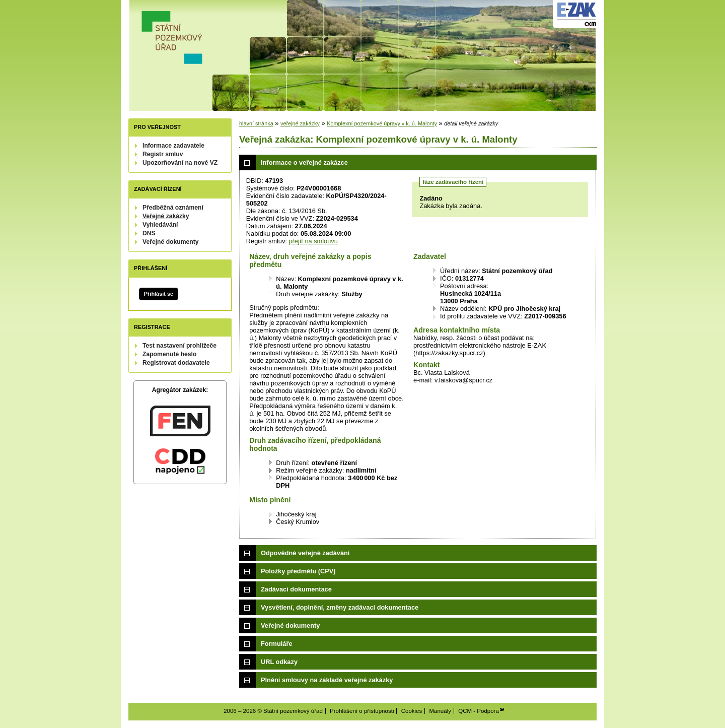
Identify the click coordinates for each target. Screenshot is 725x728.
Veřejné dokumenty (170, 242)
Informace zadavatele (173, 146)
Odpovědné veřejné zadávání (305, 553)
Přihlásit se (159, 294)
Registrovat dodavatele (176, 363)
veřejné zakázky (300, 123)
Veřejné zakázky (166, 216)
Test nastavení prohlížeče (179, 346)
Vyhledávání (160, 225)
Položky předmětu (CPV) (298, 571)
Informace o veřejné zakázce (304, 162)
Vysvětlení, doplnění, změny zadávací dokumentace (340, 607)
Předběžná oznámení (173, 208)
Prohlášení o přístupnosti (362, 711)
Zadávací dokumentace (296, 589)
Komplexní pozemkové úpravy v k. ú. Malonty (382, 123)
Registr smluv (163, 154)
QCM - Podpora (479, 711)
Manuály (440, 711)
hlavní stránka (256, 123)
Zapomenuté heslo (169, 354)
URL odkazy (279, 662)
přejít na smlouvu (313, 241)
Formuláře (277, 644)
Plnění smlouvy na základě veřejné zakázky (327, 680)
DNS (149, 233)
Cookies (412, 711)
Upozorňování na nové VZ (180, 163)
